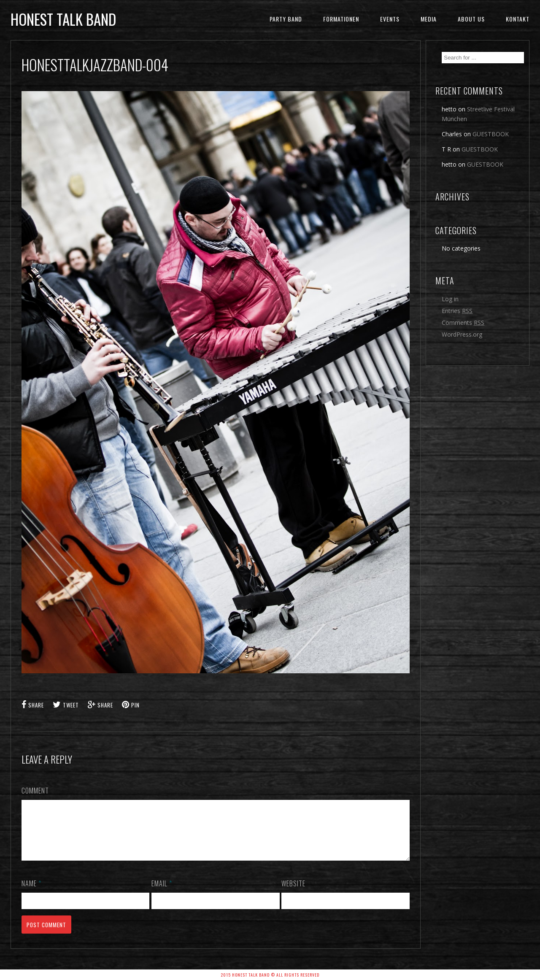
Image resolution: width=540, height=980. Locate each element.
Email (162, 894)
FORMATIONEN (341, 19)
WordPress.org (462, 334)
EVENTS (390, 19)
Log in (450, 299)
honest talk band (63, 19)
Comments (463, 323)
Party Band (286, 19)
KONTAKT (518, 19)
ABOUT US (471, 19)
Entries (457, 311)
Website (293, 894)
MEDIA (429, 19)
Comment (35, 791)
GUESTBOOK (491, 134)
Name (31, 894)
